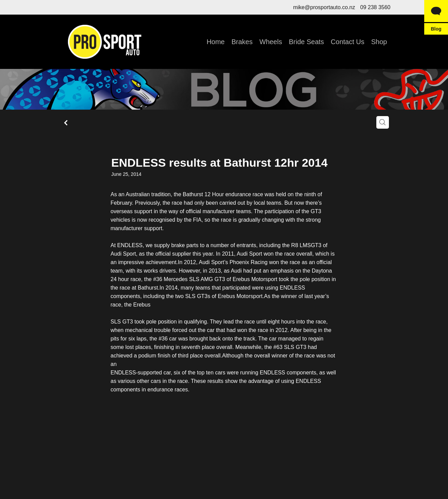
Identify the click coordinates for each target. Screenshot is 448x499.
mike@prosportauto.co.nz (324, 7)
